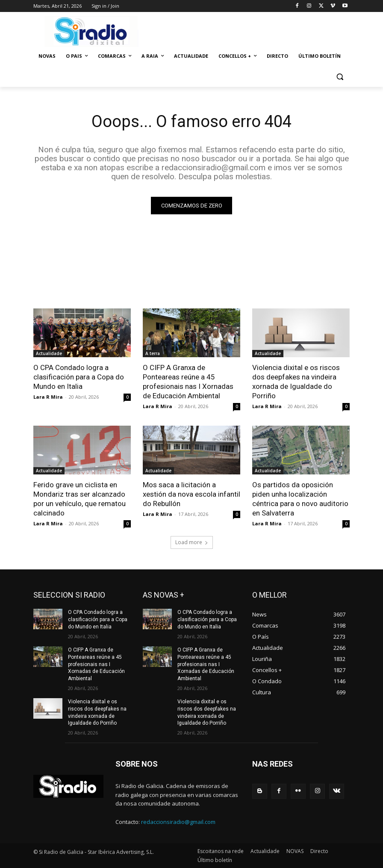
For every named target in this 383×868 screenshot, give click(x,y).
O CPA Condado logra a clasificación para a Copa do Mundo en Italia (79, 377)
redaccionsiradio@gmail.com (178, 821)
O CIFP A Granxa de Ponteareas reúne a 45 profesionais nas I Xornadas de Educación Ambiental (188, 382)
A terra (153, 353)
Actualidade (49, 353)
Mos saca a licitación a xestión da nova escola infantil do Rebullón (191, 494)
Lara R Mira (48, 397)
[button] (340, 77)
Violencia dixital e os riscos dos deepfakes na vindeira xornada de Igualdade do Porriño (296, 382)
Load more (192, 542)
